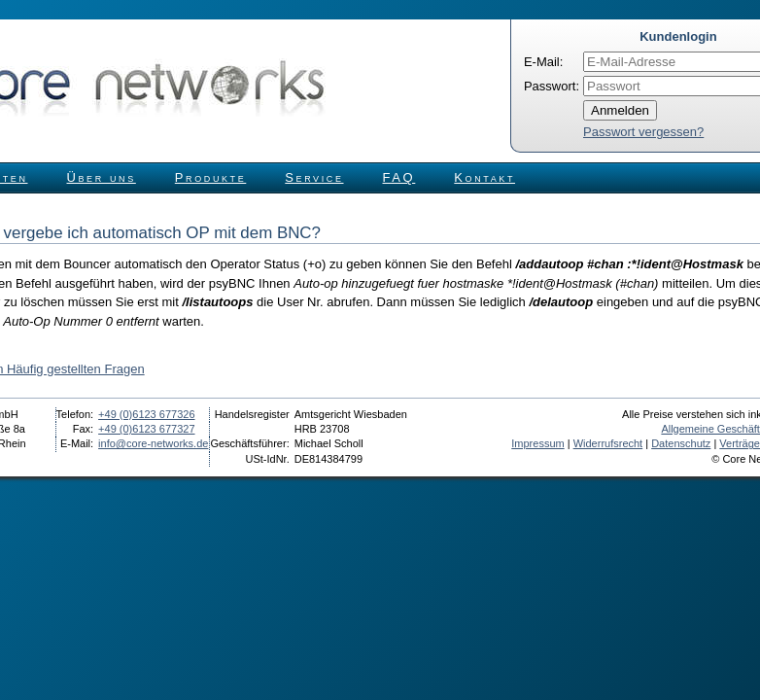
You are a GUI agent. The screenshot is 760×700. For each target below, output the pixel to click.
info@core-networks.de (153, 443)
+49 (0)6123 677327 (146, 429)
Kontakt (484, 177)
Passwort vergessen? (643, 132)
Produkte (210, 177)
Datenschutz (681, 443)
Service (314, 177)
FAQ (399, 177)
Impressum (537, 443)
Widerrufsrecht (608, 443)
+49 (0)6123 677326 (146, 414)
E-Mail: (543, 62)
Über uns (102, 177)
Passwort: (552, 86)
